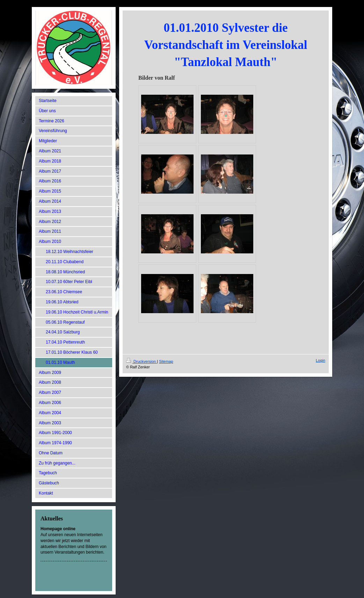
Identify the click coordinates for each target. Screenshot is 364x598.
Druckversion (141, 361)
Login (321, 360)
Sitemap (166, 361)
